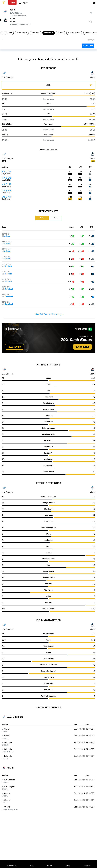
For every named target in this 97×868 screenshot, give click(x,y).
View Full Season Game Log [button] (49, 314)
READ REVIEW (15, 347)
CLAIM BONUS (88, 46)
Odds (61, 33)
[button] (4, 2)
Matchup (49, 33)
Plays (9, 33)
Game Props (74, 33)
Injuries (36, 33)
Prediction (22, 33)
